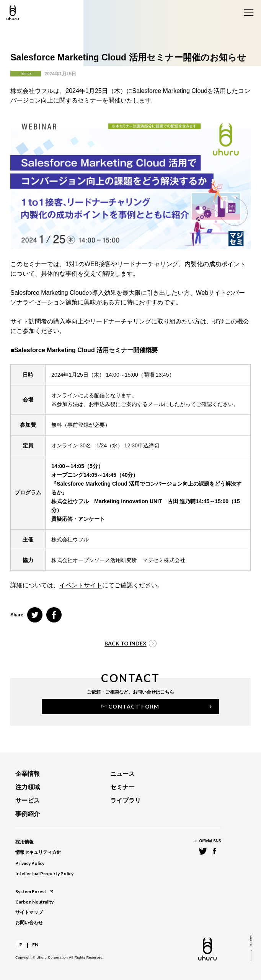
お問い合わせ (29, 923)
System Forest (34, 891)
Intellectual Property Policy (44, 874)
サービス (28, 800)
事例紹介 (28, 814)
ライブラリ (126, 800)
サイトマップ (29, 912)
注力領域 (28, 787)
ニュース (122, 774)
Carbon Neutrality (34, 902)
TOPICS (26, 74)
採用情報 (24, 842)
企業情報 (28, 774)
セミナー (122, 787)
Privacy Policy (30, 863)
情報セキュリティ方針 (38, 852)
